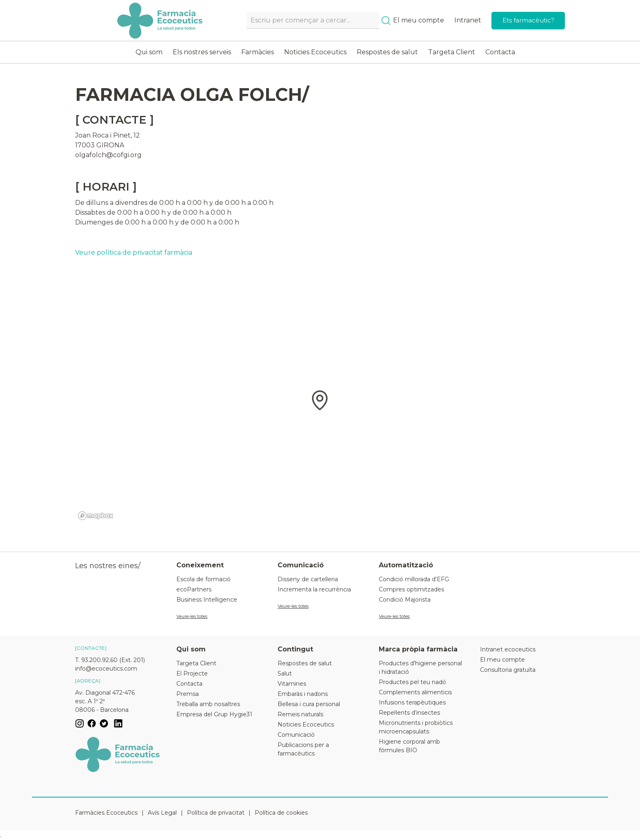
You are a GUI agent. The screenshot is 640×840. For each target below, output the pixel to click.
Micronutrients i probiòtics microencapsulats (416, 727)
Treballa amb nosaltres (208, 704)
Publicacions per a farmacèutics (303, 749)
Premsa (188, 694)
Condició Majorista (405, 600)
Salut (285, 673)
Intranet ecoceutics (508, 649)
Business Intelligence (207, 600)
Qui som (149, 52)
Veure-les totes (192, 616)
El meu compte (419, 20)
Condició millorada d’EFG (414, 579)
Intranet (468, 20)
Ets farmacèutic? (528, 20)
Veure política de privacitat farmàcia (134, 252)
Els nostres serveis (202, 52)
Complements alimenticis (415, 692)
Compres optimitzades (411, 589)
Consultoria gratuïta (508, 670)
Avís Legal (162, 813)
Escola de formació (203, 579)
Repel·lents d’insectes (409, 713)
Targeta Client (452, 52)
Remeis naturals (300, 714)
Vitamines (292, 684)
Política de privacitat (216, 813)
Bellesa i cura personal (309, 704)
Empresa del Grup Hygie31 (214, 714)
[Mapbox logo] (96, 516)
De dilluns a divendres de (116, 203)
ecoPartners (194, 589)
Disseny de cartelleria (308, 579)
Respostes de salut (387, 52)
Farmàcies (258, 52)
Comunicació (296, 735)
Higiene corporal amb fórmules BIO (409, 746)
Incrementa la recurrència (314, 589)
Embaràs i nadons (303, 694)
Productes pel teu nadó (412, 682)
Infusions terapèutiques (412, 702)
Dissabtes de (95, 212)
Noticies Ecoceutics (315, 52)
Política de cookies (281, 813)
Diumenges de (99, 222)
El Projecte (192, 673)
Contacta (500, 52)
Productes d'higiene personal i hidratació (420, 668)
